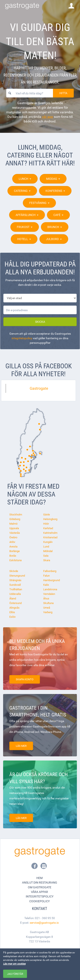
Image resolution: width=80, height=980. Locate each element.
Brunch (55, 227)
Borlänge (15, 551)
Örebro (13, 537)
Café (58, 215)
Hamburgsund (52, 580)
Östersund (15, 603)
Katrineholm (50, 533)
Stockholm (16, 514)
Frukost (25, 227)
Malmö (13, 524)
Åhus (46, 598)
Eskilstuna (15, 560)
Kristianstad (50, 537)
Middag (53, 179)
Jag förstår (15, 974)
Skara (47, 560)
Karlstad (48, 528)
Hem (39, 878)
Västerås (15, 533)
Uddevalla (15, 594)
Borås (13, 556)
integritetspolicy (22, 338)
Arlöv (12, 542)
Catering (22, 191)
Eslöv (12, 617)
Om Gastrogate (40, 887)
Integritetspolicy (40, 896)
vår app (47, 117)
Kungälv (48, 542)
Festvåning (39, 203)
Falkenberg (50, 571)
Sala (46, 556)
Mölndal (48, 551)
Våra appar (39, 892)
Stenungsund (17, 576)
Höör (46, 524)
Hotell (24, 239)
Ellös (12, 612)
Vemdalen (49, 594)
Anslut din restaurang (40, 882)
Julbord (54, 239)
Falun (46, 576)
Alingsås (14, 608)
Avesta (13, 546)
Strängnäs (15, 580)
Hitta (63, 93)
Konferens (55, 191)
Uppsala (14, 528)
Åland (13, 598)
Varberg (48, 612)
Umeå (47, 608)
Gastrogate (39, 388)
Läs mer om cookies (14, 964)
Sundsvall (15, 585)
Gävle (47, 514)
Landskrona (50, 589)
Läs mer (21, 746)
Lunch (25, 179)
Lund (46, 546)
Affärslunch (27, 215)
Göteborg (15, 519)
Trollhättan (16, 589)
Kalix (46, 585)
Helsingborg (50, 519)
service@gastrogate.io (44, 923)
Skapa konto (25, 679)
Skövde (14, 571)
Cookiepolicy (39, 901)
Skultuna (48, 603)
